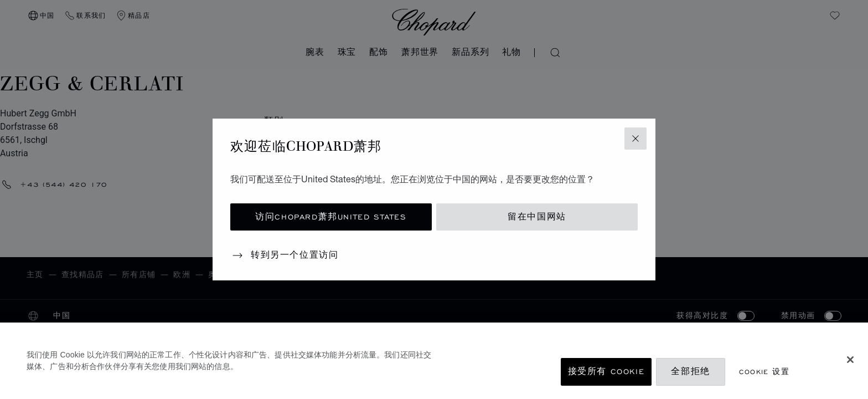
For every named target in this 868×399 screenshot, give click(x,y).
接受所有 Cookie (606, 372)
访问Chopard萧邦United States (331, 217)
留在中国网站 (537, 217)
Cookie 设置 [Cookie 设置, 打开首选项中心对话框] (764, 372)
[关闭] (850, 360)
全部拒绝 (690, 372)
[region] (434, 361)
